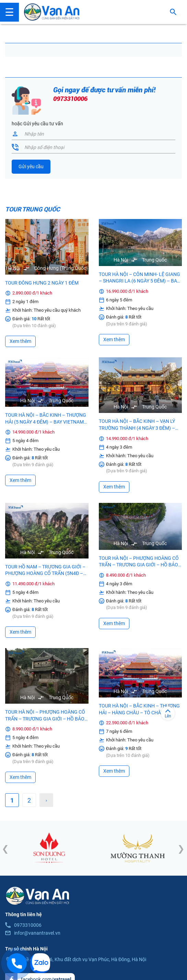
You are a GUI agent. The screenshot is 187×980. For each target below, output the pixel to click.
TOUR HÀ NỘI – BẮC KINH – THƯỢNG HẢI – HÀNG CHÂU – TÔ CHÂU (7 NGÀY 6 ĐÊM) (139, 713)
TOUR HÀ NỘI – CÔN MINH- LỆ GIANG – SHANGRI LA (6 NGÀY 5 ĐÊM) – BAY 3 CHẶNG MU (139, 278)
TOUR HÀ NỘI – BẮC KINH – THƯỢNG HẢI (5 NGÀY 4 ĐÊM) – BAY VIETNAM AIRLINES (46, 422)
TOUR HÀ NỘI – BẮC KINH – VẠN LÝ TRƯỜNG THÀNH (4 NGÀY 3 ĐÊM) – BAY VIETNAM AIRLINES (137, 428)
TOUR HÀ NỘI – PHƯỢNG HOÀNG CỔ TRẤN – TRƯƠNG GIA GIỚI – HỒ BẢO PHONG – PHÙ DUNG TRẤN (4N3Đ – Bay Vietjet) (139, 565)
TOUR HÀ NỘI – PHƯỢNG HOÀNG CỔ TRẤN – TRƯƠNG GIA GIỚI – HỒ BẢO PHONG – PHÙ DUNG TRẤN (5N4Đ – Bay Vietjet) (45, 719)
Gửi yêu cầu (31, 166)
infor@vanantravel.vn (37, 933)
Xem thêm (20, 341)
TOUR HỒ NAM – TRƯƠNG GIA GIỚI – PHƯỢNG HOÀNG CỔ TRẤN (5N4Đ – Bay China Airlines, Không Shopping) (45, 574)
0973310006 (70, 99)
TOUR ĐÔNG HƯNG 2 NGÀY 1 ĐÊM (42, 283)
